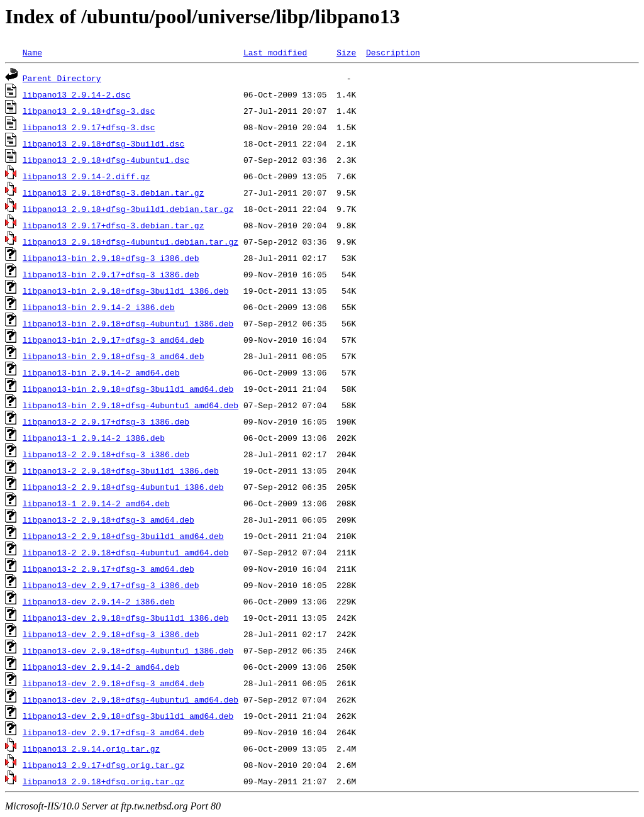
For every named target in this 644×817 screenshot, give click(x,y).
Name (32, 52)
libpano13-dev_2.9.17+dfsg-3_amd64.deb (114, 732)
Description (393, 52)
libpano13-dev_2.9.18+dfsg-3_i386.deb (111, 634)
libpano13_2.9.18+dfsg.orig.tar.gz (103, 781)
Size (346, 52)
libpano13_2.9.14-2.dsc (77, 94)
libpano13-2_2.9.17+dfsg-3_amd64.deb (108, 569)
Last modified (275, 52)
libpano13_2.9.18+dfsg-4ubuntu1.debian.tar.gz (130, 242)
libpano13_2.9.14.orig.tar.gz (91, 748)
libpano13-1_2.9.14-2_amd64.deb (96, 503)
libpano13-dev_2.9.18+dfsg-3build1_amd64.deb (128, 716)
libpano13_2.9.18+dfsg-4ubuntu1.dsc (106, 160)
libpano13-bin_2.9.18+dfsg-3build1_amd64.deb (128, 389)
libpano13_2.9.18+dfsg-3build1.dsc (103, 143)
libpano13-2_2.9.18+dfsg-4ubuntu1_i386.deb (123, 487)
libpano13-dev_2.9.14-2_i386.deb (99, 601)
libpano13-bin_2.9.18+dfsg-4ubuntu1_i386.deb (128, 323)
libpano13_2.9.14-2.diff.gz (86, 176)
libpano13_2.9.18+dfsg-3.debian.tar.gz (114, 192)
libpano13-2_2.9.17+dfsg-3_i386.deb (106, 421)
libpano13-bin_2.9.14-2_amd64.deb (101, 372)
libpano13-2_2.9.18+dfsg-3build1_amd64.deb (123, 536)
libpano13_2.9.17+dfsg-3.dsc (89, 127)
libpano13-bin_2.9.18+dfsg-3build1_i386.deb (126, 291)
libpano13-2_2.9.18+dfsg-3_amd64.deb (108, 520)
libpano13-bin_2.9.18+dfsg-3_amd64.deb (114, 356)
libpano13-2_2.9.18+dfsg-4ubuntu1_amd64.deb (126, 552)
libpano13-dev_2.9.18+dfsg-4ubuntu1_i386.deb (128, 650)
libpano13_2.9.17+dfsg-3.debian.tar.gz (114, 225)
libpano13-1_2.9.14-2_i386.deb (94, 438)
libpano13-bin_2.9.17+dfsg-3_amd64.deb (114, 340)
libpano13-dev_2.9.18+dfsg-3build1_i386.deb (126, 618)
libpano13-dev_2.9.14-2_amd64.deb (101, 667)
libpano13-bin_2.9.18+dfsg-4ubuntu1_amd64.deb (130, 405)
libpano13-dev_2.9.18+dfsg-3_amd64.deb (114, 683)
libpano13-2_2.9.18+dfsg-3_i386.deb (106, 454)
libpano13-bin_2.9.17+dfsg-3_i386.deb (111, 274)
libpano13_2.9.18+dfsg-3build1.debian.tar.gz (128, 209)
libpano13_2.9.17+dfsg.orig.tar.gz (103, 765)
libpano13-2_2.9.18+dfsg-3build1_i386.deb (121, 470)
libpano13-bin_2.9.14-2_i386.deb (99, 307)
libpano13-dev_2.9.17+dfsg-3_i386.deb (111, 585)
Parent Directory (62, 78)
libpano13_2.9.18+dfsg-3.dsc (89, 111)
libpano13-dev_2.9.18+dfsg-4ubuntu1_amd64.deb (130, 699)
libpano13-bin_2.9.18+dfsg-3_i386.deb (111, 258)
